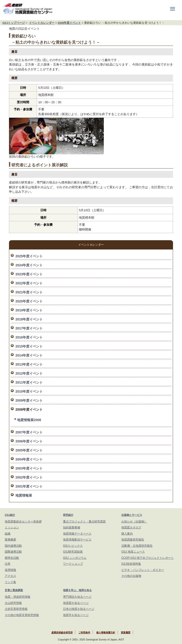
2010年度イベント (29, 391)
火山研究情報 (13, 603)
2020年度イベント (29, 301)
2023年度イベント (29, 274)
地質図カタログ (131, 527)
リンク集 (10, 582)
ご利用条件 (84, 632)
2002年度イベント (29, 477)
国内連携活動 (13, 546)
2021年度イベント (29, 292)
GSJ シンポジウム (75, 558)
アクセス (10, 576)
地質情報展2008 (29, 420)
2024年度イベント (29, 265)
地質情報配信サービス (77, 540)
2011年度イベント (29, 382)
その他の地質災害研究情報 (22, 615)
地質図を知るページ (76, 603)
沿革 (8, 564)
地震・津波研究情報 (18, 597)
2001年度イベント (29, 486)
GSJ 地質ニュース (133, 552)
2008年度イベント (69, 23)
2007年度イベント (29, 432)
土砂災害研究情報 (16, 609)
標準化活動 (12, 558)
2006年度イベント (29, 441)
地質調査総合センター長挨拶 (23, 522)
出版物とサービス (132, 515)
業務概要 (10, 540)
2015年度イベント (29, 346)
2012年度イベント (29, 373)
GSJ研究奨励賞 (73, 552)
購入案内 (127, 534)
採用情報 (10, 570)
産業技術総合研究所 (62, 632)
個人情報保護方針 (106, 632)
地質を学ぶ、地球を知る (77, 590)
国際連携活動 (13, 552)
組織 (8, 534)
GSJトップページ (14, 23)
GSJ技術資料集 (131, 564)
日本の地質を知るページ (79, 609)
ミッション (12, 527)
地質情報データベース (77, 534)
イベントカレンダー (42, 23)
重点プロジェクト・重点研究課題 (84, 522)
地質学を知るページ (76, 615)
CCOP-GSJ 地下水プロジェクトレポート (148, 558)
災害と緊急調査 (14, 590)
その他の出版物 (131, 576)
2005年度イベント (29, 450)
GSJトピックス (73, 546)
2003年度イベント (29, 468)
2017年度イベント (29, 328)
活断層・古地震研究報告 (137, 546)
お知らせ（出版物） (134, 522)
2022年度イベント (29, 283)
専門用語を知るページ (77, 597)
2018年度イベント (29, 319)
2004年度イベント (29, 459)
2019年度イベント (29, 310)
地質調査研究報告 (133, 540)
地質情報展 (24, 495)
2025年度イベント (29, 256)
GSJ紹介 (10, 515)
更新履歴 (126, 632)
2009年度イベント (29, 400)
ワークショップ (73, 564)
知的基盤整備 (72, 527)
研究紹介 (68, 515)
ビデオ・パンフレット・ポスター (143, 570)
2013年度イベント (29, 364)
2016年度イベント (29, 337)
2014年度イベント (29, 355)
